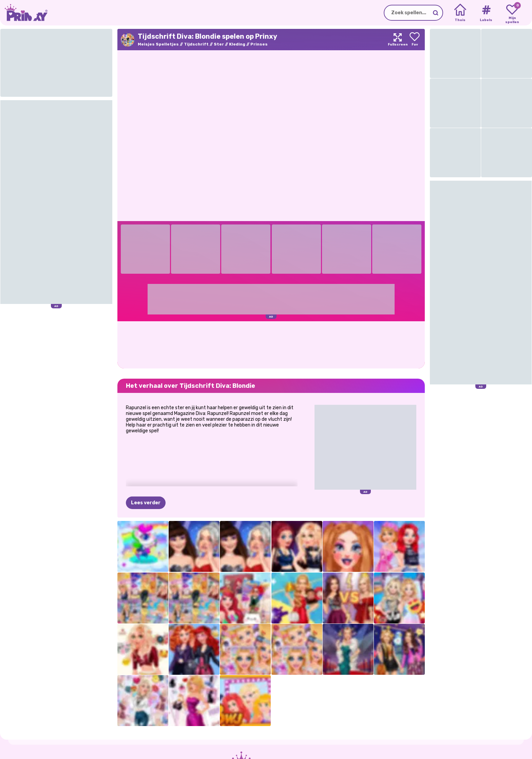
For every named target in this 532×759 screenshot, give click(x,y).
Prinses (259, 44)
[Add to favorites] (415, 40)
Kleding (237, 44)
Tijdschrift (196, 44)
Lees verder (146, 503)
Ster (219, 44)
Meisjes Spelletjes (158, 44)
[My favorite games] (512, 13)
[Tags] (486, 13)
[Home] (460, 13)
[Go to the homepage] (24, 13)
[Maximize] (398, 40)
